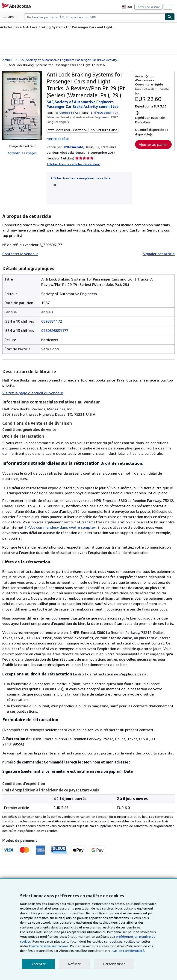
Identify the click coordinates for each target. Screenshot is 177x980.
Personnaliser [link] (113, 964)
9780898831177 (55, 330)
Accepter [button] (38, 964)
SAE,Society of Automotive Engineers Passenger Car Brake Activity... (69, 59)
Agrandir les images (22, 153)
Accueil (7, 59)
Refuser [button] (74, 964)
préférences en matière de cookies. (89, 937)
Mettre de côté (57, 138)
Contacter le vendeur (19, 253)
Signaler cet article (159, 253)
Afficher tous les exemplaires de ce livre (79, 177)
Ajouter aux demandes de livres (147, 873)
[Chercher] (170, 17)
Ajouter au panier (153, 144)
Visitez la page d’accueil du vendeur (32, 392)
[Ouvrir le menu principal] (10, 17)
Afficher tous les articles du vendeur (72, 163)
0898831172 (69, 112)
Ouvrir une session (149, 7)
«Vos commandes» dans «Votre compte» (36, 527)
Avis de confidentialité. (70, 951)
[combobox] (95, 17)
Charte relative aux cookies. (126, 941)
